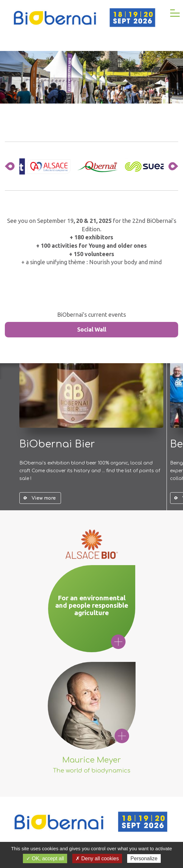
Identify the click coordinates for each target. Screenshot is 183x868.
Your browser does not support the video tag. (91, 77)
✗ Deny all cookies (97, 858)
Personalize (144, 858)
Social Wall (92, 329)
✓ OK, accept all (45, 858)
